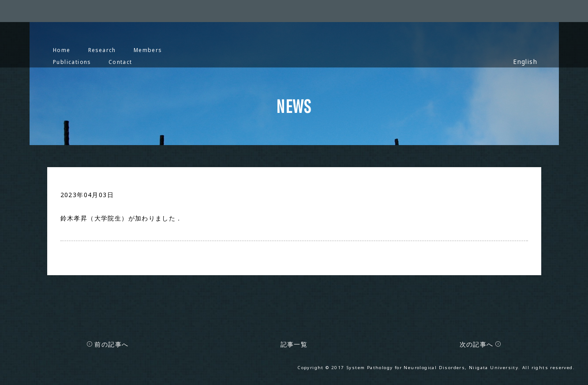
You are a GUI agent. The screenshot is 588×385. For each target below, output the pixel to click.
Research (102, 50)
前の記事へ (107, 344)
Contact (120, 62)
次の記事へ (481, 344)
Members (148, 50)
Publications (72, 62)
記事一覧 (294, 344)
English (525, 62)
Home (62, 50)
